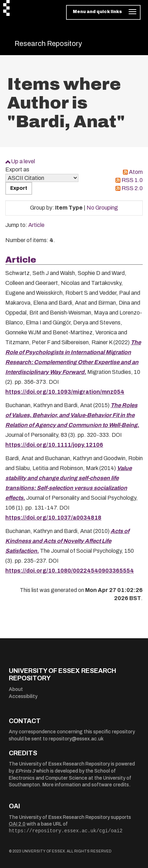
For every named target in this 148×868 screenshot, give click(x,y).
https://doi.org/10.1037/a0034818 (53, 518)
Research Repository (48, 43)
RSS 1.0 (132, 180)
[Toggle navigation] (103, 12)
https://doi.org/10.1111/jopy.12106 (54, 445)
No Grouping (102, 208)
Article (36, 225)
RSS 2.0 (132, 188)
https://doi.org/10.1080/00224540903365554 (70, 571)
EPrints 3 (25, 771)
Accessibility (23, 696)
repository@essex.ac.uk (76, 739)
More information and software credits (86, 785)
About (16, 689)
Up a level (23, 161)
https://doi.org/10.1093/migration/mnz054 (65, 392)
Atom (136, 172)
